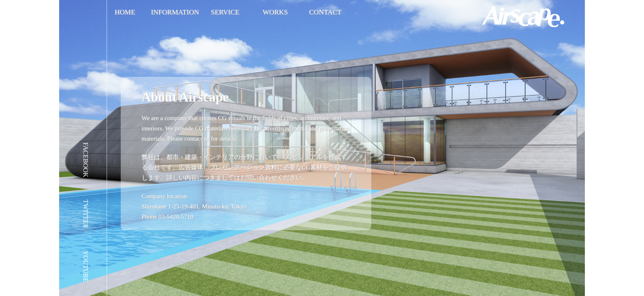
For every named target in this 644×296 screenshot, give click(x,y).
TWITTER (86, 214)
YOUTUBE (86, 266)
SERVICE (225, 12)
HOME (125, 12)
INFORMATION (175, 12)
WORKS (275, 12)
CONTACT (325, 12)
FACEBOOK (86, 160)
